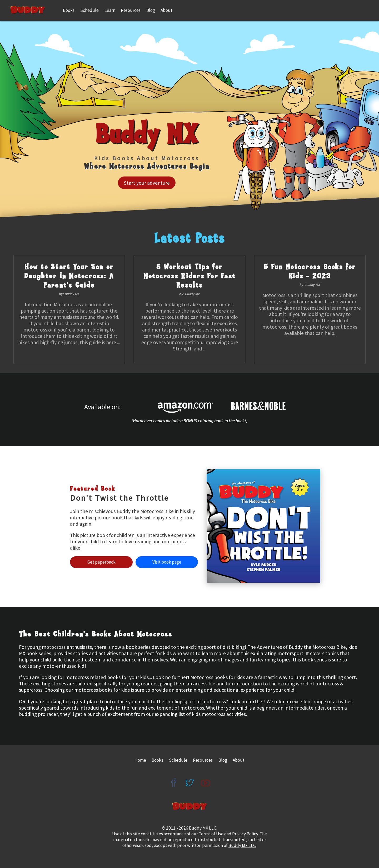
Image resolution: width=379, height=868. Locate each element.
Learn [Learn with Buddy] (110, 10)
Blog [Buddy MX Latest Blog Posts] (151, 10)
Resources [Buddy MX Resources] (131, 10)
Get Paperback (101, 562)
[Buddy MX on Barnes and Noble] (263, 407)
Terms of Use (211, 834)
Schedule (89, 10)
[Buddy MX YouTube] (206, 778)
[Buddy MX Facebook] (173, 778)
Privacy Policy (245, 834)
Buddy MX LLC (242, 845)
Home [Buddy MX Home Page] (140, 760)
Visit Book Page (167, 562)
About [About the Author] (166, 10)
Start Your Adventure (147, 183)
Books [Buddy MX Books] (69, 10)
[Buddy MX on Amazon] (190, 407)
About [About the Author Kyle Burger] (239, 760)
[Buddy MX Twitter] (189, 778)
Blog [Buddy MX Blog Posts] (223, 760)
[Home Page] (33, 10)
